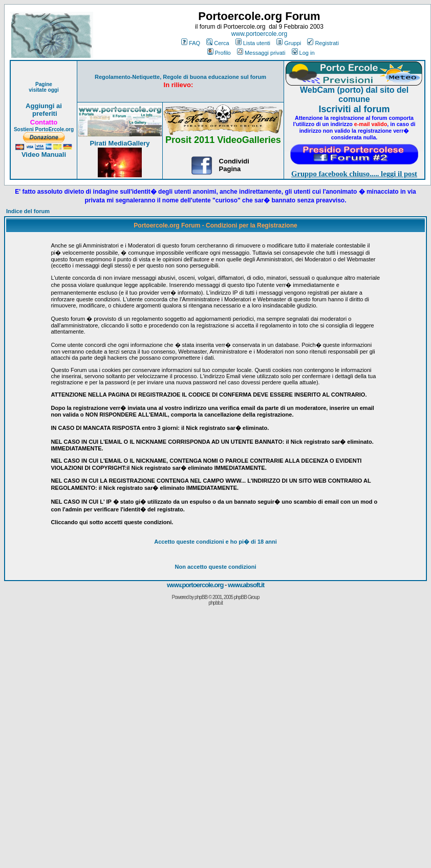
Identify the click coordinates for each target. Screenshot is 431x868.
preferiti (44, 113)
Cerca (218, 43)
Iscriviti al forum (354, 109)
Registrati (323, 43)
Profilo (219, 53)
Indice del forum (28, 211)
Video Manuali (44, 154)
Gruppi (289, 43)
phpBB (201, 597)
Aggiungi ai (44, 106)
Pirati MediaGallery (120, 143)
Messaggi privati (261, 53)
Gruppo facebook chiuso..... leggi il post (354, 174)
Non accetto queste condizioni (216, 567)
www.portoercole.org (259, 34)
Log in (303, 53)
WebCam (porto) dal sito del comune (354, 95)
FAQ (191, 43)
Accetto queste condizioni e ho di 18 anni (216, 542)
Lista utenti (253, 43)
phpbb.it (216, 603)
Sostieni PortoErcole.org (44, 129)
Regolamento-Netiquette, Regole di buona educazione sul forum (180, 77)
